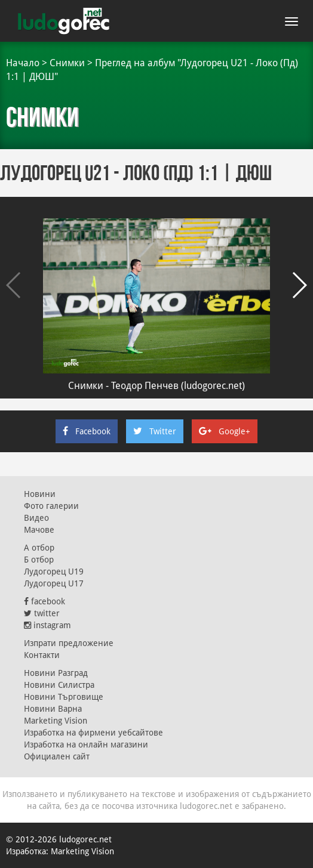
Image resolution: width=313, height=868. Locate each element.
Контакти (42, 655)
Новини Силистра (59, 685)
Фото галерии (51, 506)
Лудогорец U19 (54, 572)
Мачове (39, 530)
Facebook (87, 431)
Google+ (225, 431)
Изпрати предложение (69, 643)
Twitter (155, 431)
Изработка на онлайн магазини (86, 745)
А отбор (39, 548)
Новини (40, 494)
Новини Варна (53, 709)
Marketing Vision (56, 721)
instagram (47, 625)
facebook (45, 601)
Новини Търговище (64, 697)
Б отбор (39, 560)
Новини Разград (56, 673)
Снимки (67, 63)
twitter (42, 613)
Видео (36, 518)
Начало (23, 63)
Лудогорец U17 (54, 583)
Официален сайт (57, 756)
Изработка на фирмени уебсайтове (93, 733)
